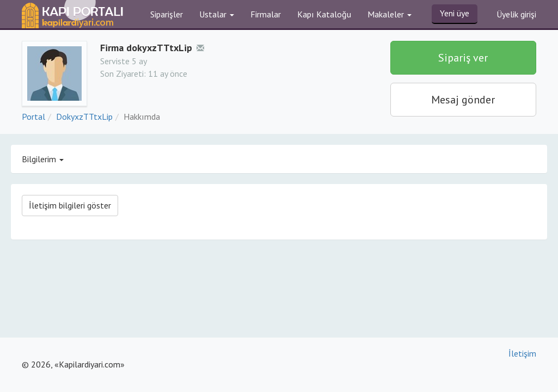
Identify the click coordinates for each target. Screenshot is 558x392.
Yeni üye (455, 13)
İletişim (522, 353)
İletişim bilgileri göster (70, 205)
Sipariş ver (463, 58)
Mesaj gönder (463, 100)
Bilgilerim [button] (43, 159)
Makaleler (390, 14)
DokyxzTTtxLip (84, 117)
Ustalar (217, 14)
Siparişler (167, 14)
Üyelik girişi (516, 14)
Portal (33, 117)
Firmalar (266, 14)
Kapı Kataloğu (324, 14)
